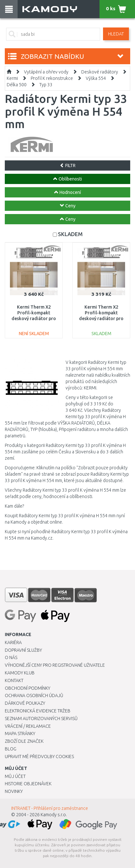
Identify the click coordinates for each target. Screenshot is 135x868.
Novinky (14, 791)
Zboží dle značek (24, 741)
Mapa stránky (20, 734)
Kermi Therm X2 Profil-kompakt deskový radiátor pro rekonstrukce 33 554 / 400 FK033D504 (101, 319)
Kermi (12, 78)
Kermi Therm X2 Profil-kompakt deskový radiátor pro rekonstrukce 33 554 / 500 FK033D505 (34, 319)
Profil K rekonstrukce (52, 78)
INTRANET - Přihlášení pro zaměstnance (50, 808)
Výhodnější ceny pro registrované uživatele (55, 665)
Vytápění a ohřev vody (46, 72)
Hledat (116, 34)
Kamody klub (20, 673)
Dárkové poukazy (25, 703)
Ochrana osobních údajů (34, 695)
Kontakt (14, 680)
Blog (11, 749)
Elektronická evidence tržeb (38, 711)
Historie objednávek (28, 784)
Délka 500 (17, 85)
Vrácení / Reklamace (28, 726)
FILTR (68, 165)
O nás (11, 657)
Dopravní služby (23, 650)
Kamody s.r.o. (54, 815)
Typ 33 (46, 85)
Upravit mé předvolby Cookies (39, 757)
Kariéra (13, 642)
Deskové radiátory (100, 72)
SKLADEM (70, 234)
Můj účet (15, 776)
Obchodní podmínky (28, 688)
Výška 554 (96, 78)
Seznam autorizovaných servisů (41, 718)
